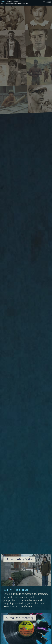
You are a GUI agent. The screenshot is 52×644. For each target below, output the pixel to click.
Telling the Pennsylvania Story (15, 2)
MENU (48, 2)
